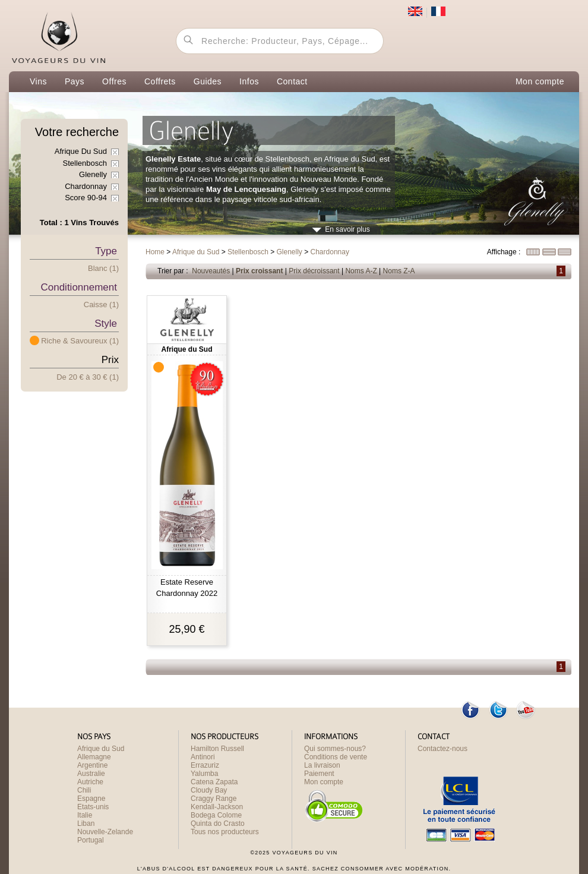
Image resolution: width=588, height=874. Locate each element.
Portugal (91, 840)
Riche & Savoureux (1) (80, 341)
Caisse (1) (101, 305)
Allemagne (94, 757)
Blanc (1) (103, 268)
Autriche (90, 782)
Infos (249, 81)
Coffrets (160, 81)
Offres (114, 81)
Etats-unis (93, 807)
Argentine (92, 765)
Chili (84, 790)
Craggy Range (214, 799)
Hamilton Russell (217, 749)
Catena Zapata (214, 782)
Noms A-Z (361, 271)
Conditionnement (79, 287)
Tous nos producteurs (225, 832)
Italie (85, 815)
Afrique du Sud (101, 749)
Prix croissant (259, 271)
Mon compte (540, 81)
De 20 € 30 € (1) (88, 377)
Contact (292, 81)
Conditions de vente (336, 757)
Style (106, 324)
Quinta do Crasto (218, 823)
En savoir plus (347, 229)
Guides (208, 81)
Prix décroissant (314, 271)
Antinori (203, 757)
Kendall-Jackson (217, 807)
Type (106, 251)
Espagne (91, 799)
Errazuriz (205, 765)
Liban (86, 823)
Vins (38, 81)
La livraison (322, 765)
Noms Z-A (399, 271)
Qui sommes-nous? (335, 749)
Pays (75, 81)
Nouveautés (211, 271)
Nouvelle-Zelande (105, 832)
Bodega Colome (216, 815)
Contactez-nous (442, 749)
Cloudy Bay (209, 790)
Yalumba (204, 774)
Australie (91, 774)
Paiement (319, 774)
